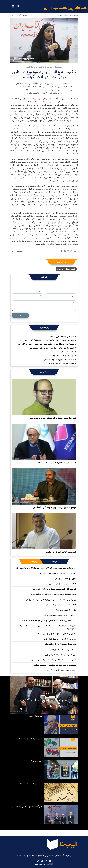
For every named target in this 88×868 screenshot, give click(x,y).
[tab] (55, 562)
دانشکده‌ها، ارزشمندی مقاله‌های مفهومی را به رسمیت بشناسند (55, 665)
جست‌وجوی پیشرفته (25, 855)
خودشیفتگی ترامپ (36, 716)
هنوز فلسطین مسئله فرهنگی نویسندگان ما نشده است (55, 463)
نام (75, 291)
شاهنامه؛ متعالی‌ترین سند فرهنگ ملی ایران (59, 359)
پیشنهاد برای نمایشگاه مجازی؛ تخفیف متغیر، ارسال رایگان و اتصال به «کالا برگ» (46, 344)
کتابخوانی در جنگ (36, 761)
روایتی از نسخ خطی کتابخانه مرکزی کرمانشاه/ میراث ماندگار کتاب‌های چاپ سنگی (46, 340)
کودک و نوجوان (63, 15)
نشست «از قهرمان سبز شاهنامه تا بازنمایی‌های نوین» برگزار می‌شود (53, 594)
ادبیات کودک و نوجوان (66, 269)
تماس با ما (55, 855)
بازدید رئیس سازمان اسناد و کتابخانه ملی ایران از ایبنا (58, 573)
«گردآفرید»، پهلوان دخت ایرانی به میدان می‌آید (60, 615)
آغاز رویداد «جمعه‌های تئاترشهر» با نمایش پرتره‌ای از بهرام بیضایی (54, 660)
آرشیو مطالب (66, 855)
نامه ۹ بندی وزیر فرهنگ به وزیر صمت (63, 650)
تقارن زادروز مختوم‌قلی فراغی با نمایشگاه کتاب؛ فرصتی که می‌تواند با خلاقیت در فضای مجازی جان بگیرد (47, 627)
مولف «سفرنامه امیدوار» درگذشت (62, 356)
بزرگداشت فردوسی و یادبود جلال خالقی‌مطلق (61, 644)
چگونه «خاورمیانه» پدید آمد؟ (66, 610)
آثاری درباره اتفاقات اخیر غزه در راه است (61, 552)
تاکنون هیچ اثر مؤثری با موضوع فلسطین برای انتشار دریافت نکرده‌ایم (44, 74)
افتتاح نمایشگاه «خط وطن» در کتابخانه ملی (61, 605)
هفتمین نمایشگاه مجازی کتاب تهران (30, 739)
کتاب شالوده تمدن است (65, 352)
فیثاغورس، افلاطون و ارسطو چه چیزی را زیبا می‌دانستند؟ (57, 634)
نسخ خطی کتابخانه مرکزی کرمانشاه (62, 337)
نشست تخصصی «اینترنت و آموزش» (61, 363)
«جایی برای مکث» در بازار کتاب (66, 579)
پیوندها (38, 855)
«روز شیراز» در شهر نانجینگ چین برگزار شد (62, 670)
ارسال (20, 315)
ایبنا (65, 9)
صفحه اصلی (74, 15)
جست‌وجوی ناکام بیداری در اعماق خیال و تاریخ (60, 639)
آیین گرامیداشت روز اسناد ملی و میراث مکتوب (27, 806)
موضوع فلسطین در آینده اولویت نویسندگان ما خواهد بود (54, 507)
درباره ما (46, 855)
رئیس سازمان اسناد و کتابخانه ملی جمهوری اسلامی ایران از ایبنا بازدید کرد (51, 600)
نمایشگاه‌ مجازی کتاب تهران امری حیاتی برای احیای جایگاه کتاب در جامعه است (49, 621)
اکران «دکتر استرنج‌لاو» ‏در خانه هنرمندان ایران (61, 655)
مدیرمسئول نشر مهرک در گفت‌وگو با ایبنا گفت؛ (44, 67)
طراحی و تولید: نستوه (44, 864)
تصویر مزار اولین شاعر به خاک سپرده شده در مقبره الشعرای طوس (51, 348)
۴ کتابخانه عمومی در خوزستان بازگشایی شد (61, 584)
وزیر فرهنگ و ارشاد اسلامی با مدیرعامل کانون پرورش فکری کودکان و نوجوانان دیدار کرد (46, 568)
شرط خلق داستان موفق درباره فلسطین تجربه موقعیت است (53, 418)
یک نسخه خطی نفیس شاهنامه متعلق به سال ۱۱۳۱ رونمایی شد (55, 589)
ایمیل (41, 291)
